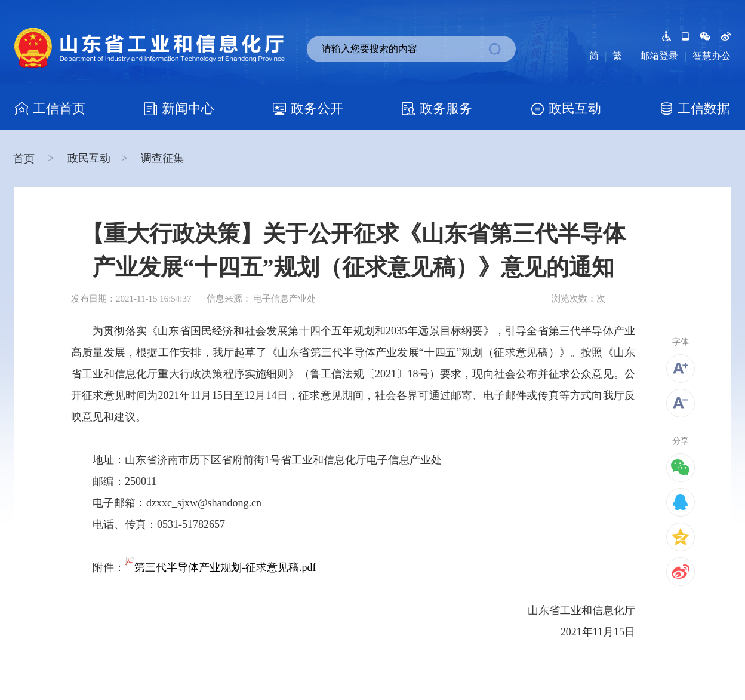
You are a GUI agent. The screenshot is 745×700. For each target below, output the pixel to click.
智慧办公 (712, 56)
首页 (25, 159)
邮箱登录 (659, 56)
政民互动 (89, 158)
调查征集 (162, 158)
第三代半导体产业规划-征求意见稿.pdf (221, 567)
